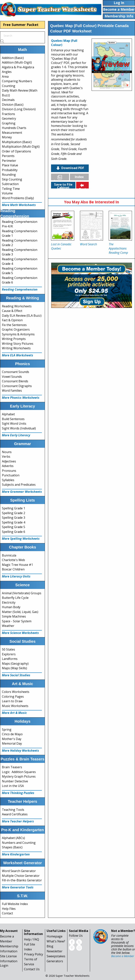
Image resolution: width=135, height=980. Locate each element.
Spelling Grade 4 (14, 522)
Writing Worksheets (16, 348)
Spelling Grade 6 (14, 532)
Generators (55, 961)
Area (5, 76)
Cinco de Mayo (12, 734)
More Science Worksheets (20, 633)
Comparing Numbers (17, 81)
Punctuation (11, 475)
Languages (62, 178)
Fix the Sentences (14, 325)
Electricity (9, 602)
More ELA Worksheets (18, 355)
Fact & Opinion (12, 320)
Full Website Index (15, 904)
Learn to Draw (12, 701)
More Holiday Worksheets (20, 751)
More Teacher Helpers (18, 821)
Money (7, 137)
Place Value (10, 165)
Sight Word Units (14, 424)
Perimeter (9, 161)
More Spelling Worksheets (21, 539)
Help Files (9, 909)
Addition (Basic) (13, 58)
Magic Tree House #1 (17, 565)
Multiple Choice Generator (21, 876)
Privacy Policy (34, 954)
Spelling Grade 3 (14, 518)
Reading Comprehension (20, 289)
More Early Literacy (16, 435)
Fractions (8, 114)
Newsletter (55, 951)
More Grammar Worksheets (22, 492)
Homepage (55, 936)
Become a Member (123, 956)
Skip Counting (12, 179)
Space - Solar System (17, 621)
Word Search (88, 244)
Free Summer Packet (21, 25)
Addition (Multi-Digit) (17, 62)
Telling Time (11, 189)
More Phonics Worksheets (21, 398)
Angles (7, 72)
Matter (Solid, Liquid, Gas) (20, 612)
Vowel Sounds (12, 377)
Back (83, 186)
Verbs (6, 457)
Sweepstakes (56, 956)
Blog (50, 946)
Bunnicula (9, 555)
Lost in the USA (13, 786)
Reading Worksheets (17, 306)
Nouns (7, 452)
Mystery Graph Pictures (19, 776)
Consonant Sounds (16, 372)
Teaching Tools (13, 810)
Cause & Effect (12, 311)
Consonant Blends (15, 381)
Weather (8, 626)
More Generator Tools (18, 887)
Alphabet (8, 414)
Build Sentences (13, 419)
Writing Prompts (14, 339)
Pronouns (9, 471)
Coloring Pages (13, 697)
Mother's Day (12, 739)
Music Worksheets (15, 706)
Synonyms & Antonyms (18, 334)
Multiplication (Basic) (17, 142)
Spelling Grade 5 (14, 527)
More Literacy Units (16, 576)
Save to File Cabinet (63, 185)
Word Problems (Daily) (18, 198)
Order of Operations (16, 151)
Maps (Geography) (15, 664)
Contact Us (32, 969)
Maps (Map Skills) (14, 668)
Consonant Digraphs (17, 386)
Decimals (8, 100)
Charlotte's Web (13, 560)
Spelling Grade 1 (14, 508)
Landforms (10, 659)
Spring (7, 730)
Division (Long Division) (19, 109)
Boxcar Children (13, 569)
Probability (10, 170)
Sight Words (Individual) (19, 428)
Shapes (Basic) (12, 847)
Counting (9, 86)
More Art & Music (14, 713)
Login (4, 966)
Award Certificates (15, 814)
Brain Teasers (12, 767)
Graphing (9, 123)
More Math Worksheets (19, 205)
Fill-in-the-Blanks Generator (22, 880)
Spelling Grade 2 (14, 513)
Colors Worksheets (16, 692)
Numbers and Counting (19, 843)
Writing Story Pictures (18, 344)
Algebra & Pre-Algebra (18, 67)
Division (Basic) (13, 105)
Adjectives (9, 461)
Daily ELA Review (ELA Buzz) (22, 316)
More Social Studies (16, 675)
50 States (8, 649)
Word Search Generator (19, 871)
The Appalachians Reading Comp (118, 248)
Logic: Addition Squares (19, 772)
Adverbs (8, 466)
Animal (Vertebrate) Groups (22, 593)
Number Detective (15, 781)
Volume (7, 193)
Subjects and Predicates (19, 485)
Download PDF (70, 168)
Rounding (9, 175)
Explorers (9, 654)
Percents (8, 156)
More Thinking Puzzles (18, 793)
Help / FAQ (32, 939)
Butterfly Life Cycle (15, 598)
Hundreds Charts (14, 128)
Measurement (12, 133)
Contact (7, 913)
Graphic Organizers (16, 329)
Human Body (11, 607)
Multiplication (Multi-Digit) (21, 147)
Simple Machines (14, 616)
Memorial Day (12, 743)
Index (79, 177)
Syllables (8, 480)
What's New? (56, 941)
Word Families (12, 391)
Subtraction (10, 184)
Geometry (9, 118)
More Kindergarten (16, 854)
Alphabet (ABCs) (13, 838)
